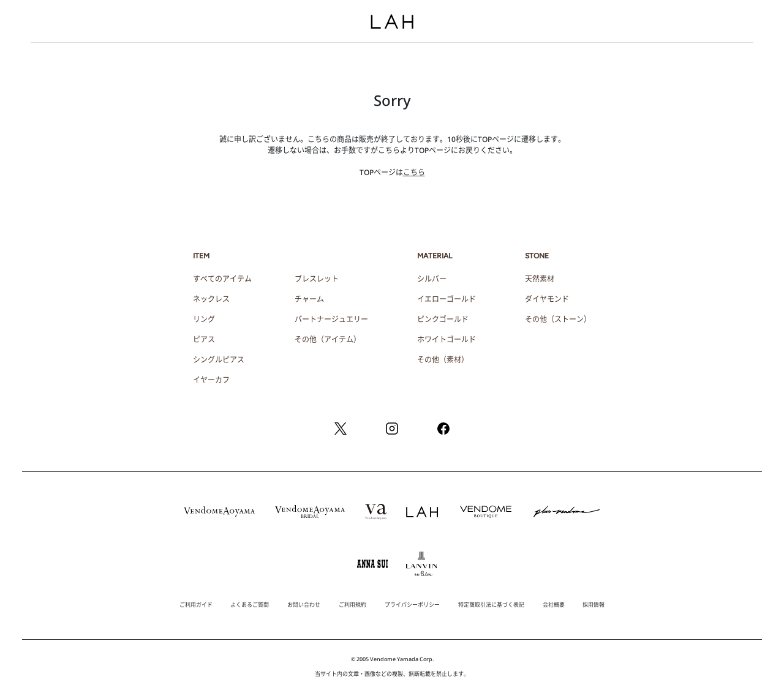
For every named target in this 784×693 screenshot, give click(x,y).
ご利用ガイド (196, 605)
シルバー (432, 279)
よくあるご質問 (250, 605)
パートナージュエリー (331, 319)
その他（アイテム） (328, 339)
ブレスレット (317, 279)
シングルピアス (219, 360)
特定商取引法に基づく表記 (491, 605)
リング (204, 319)
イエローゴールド (447, 299)
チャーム (309, 299)
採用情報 (594, 605)
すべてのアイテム (222, 279)
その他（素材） (443, 360)
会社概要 (554, 605)
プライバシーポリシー (412, 605)
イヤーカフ (211, 380)
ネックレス (211, 299)
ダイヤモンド (547, 299)
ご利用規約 (352, 605)
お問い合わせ (304, 605)
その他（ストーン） (558, 319)
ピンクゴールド (443, 319)
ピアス (204, 339)
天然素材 (540, 279)
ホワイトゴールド (447, 339)
